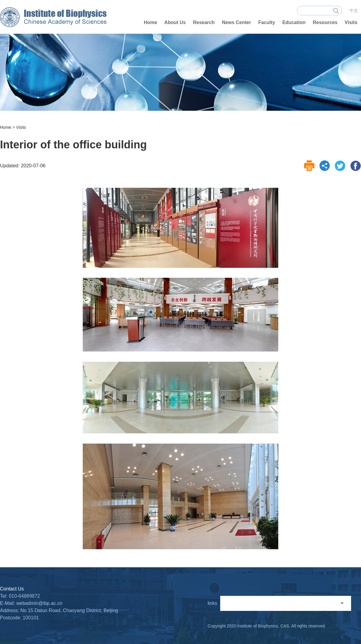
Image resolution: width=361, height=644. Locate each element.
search (336, 11)
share (325, 166)
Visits (21, 127)
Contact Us (12, 589)
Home (6, 127)
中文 (354, 11)
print (310, 166)
